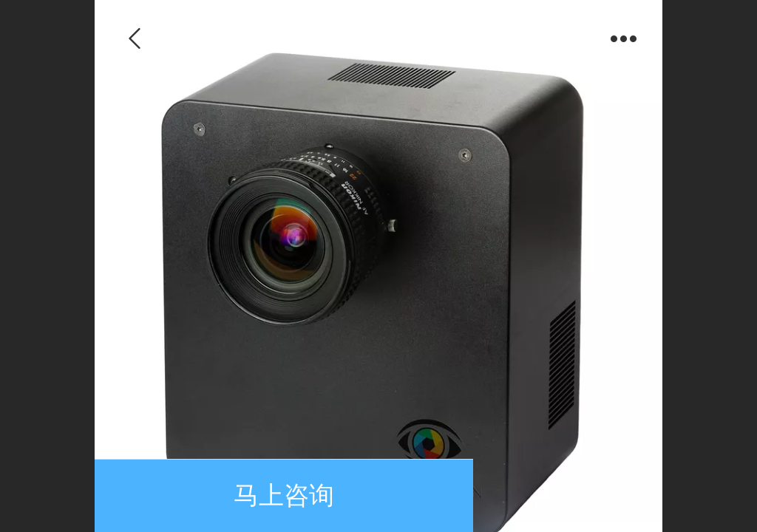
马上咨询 (284, 495)
